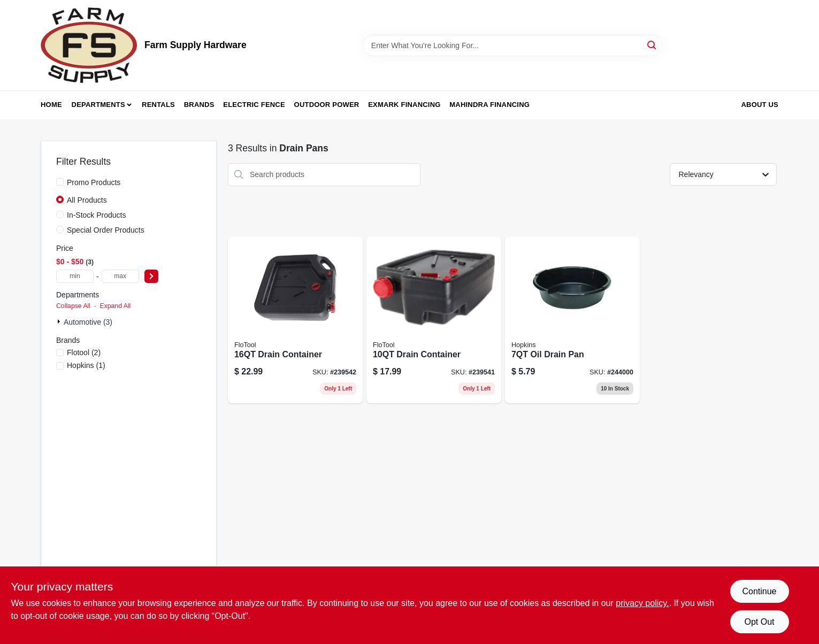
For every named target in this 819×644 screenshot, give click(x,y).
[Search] (652, 45)
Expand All (115, 306)
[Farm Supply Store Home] (89, 45)
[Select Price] (151, 276)
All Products (87, 200)
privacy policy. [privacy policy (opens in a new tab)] (642, 603)
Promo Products (94, 182)
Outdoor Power (327, 105)
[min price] (75, 276)
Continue (759, 591)
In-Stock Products (97, 215)
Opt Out (759, 622)
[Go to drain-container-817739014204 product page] (434, 320)
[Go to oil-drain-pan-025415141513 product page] (572, 320)
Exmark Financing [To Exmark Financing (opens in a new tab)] (404, 105)
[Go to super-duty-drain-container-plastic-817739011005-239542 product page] (295, 320)
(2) (84, 352)
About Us (760, 105)
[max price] (120, 276)
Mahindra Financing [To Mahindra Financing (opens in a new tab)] (489, 105)
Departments (98, 105)
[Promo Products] (60, 182)
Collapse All (73, 306)
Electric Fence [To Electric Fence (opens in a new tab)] (254, 105)
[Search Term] (512, 45)
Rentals (158, 105)
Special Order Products (106, 230)
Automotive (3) (88, 322)
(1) (86, 365)
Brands (199, 105)
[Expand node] (60, 321)
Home (51, 105)
